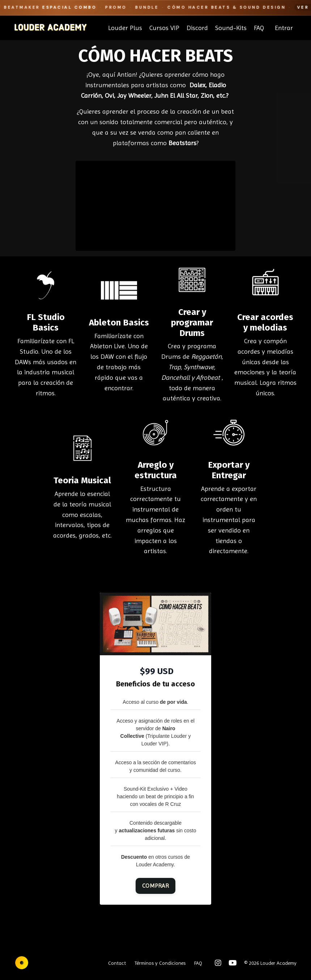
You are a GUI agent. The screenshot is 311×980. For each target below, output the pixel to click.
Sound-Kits (231, 28)
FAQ (259, 28)
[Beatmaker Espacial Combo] (155, 8)
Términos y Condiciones (160, 963)
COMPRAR (155, 886)
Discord (197, 28)
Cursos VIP (164, 28)
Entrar (284, 28)
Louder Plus (125, 28)
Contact (117, 963)
